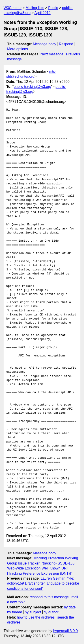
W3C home (13, 8)
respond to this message (49, 597)
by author (51, 612)
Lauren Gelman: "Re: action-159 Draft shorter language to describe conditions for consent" (43, 583)
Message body (45, 44)
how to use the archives (36, 617)
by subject (33, 612)
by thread (15, 612)
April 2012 (43, 13)
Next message (52, 54)
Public (53, 8)
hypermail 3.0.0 (65, 631)
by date (70, 607)
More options (18, 49)
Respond (66, 44)
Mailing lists (35, 8)
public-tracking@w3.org (32, 87)
